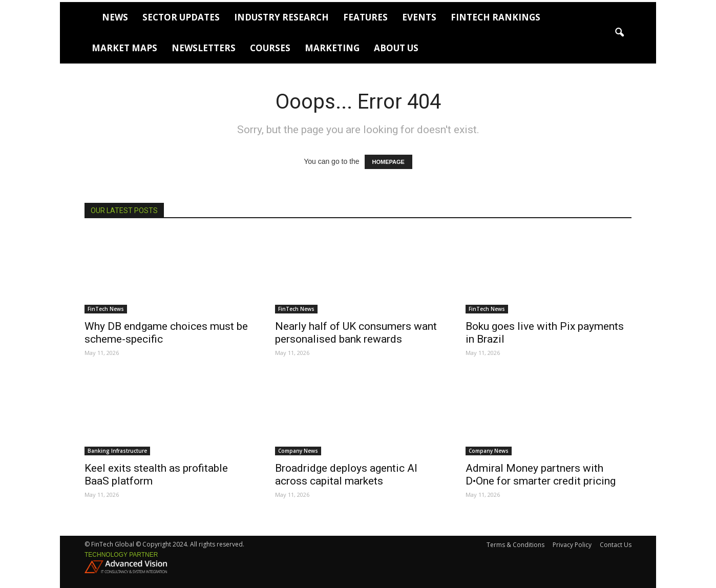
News (115, 17)
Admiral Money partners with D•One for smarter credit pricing (541, 475)
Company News (298, 451)
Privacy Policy (572, 545)
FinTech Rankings (496, 17)
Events (419, 17)
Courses (270, 48)
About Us (396, 48)
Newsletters (204, 48)
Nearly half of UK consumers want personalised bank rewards (356, 333)
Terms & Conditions (515, 545)
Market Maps (124, 48)
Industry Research (281, 17)
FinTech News (106, 309)
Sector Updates (181, 17)
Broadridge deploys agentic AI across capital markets (346, 475)
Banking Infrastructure (117, 451)
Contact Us (616, 545)
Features (365, 17)
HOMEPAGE (388, 162)
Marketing (332, 48)
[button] (619, 33)
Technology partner (121, 555)
